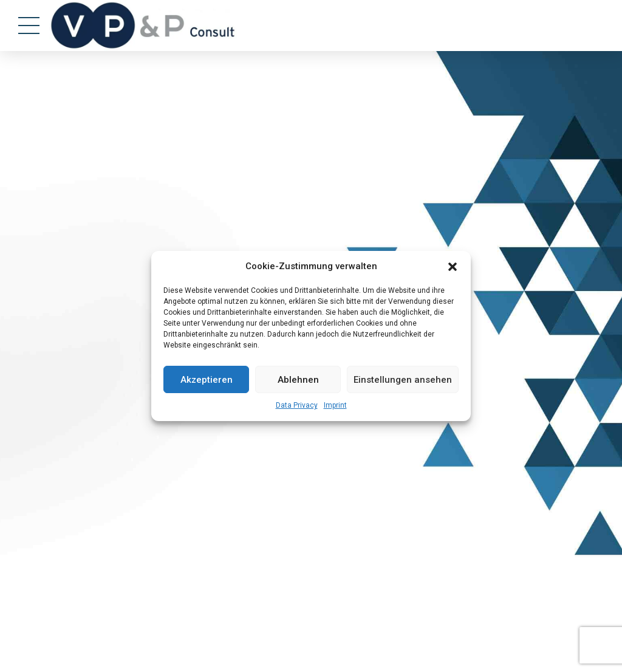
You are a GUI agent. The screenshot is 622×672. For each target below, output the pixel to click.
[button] (453, 267)
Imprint (335, 405)
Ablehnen (298, 380)
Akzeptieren (207, 380)
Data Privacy (297, 405)
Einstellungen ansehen (403, 380)
